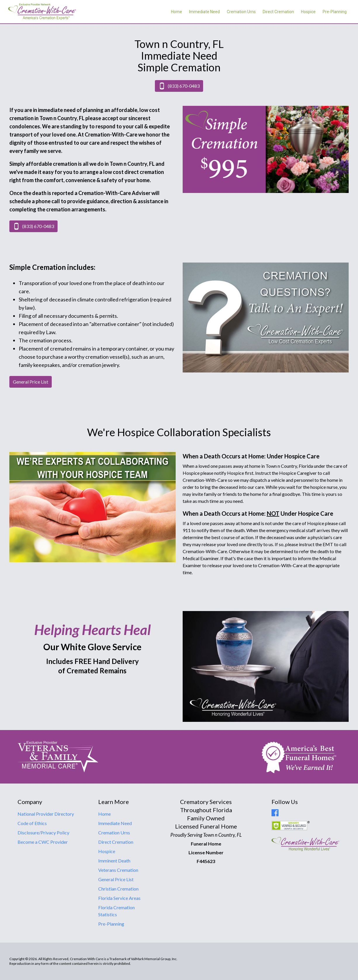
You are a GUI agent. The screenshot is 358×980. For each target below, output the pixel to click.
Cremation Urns (241, 12)
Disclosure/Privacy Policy (43, 833)
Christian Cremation (118, 889)
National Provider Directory (46, 814)
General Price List (116, 879)
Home (177, 12)
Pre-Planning (335, 12)
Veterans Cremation (118, 870)
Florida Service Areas (119, 898)
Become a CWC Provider (43, 842)
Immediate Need (204, 12)
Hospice (308, 12)
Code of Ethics (32, 823)
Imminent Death (114, 861)
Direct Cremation (278, 12)
